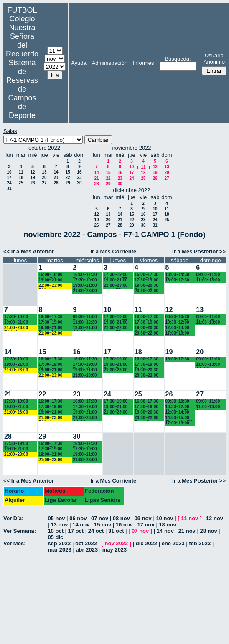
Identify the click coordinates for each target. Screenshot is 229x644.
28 (56, 183)
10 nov (164, 518)
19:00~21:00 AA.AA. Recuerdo (50, 280)
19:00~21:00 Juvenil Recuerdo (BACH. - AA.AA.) (85, 286)
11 (21, 172)
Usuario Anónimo (214, 59)
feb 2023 (200, 543)
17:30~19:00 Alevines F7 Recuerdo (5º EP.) (116, 275)
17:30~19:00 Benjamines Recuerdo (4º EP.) (147, 280)
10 (9, 172)
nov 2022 (117, 543)
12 (32, 172)
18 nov (167, 525)
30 (79, 183)
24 (9, 183)
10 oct (56, 531)
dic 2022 (146, 543)
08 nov (121, 518)
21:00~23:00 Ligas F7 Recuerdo (116, 286)
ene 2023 (173, 543)
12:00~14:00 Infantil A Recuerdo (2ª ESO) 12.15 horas (178, 328)
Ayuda (79, 63)
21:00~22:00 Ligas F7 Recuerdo (116, 328)
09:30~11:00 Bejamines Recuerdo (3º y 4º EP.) (86, 317)
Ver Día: (13, 518)
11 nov (190, 518)
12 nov (215, 518)
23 (79, 178)
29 (67, 183)
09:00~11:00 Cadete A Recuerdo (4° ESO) (209, 275)
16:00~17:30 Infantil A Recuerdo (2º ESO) (147, 275)
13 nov (59, 525)
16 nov (124, 525)
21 (56, 178)
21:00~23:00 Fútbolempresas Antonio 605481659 (55, 286)
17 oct (76, 531)
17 (9, 178)
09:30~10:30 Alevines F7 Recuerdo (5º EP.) (178, 317)
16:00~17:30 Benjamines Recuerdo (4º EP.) (86, 275)
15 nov (103, 525)
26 (32, 183)
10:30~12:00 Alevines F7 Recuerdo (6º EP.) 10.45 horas (178, 323)
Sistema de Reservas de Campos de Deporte (22, 89)
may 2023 (115, 550)
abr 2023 (87, 550)
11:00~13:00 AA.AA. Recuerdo (208, 280)
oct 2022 (86, 543)
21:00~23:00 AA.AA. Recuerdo (85, 291)
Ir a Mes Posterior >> (199, 252)
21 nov (187, 531)
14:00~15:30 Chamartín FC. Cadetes (180, 418)
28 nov (208, 531)
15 (67, 172)
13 (44, 172)
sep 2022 (59, 543)
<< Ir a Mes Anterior (29, 252)
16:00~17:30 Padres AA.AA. (177, 280)
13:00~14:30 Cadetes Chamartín (177, 275)
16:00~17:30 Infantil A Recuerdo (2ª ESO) (51, 317)
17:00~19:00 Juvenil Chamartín (177, 333)
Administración (110, 63)
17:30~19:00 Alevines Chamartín (50, 323)
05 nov (56, 518)
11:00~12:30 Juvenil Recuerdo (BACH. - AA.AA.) (85, 323)
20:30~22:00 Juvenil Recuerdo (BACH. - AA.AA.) (146, 291)
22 (67, 178)
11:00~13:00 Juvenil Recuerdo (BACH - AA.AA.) (208, 323)
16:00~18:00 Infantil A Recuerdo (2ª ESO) (51, 275)
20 (44, 178)
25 (21, 183)
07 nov (100, 518)
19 (32, 178)
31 (9, 188)
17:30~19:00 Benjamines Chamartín (85, 280)
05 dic (55, 537)
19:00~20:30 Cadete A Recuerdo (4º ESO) (147, 286)
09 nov (143, 518)
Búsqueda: (178, 59)
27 (44, 183)
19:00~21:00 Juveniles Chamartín (116, 280)
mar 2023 (59, 550)
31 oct (116, 531)
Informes (144, 63)
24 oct (96, 531)
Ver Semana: (20, 531)
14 (56, 172)
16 (79, 172)
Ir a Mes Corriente (113, 252)
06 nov (78, 518)
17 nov (146, 525)
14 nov (81, 525)
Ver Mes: (14, 543)
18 (21, 178)
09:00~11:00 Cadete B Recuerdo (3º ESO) (209, 317)
